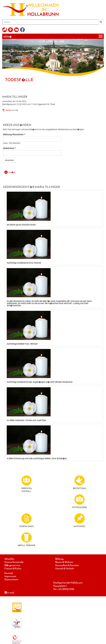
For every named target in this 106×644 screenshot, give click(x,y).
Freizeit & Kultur (13, 568)
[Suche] (50, 22)
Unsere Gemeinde (14, 562)
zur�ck (12, 172)
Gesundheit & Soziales (67, 565)
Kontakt (9, 573)
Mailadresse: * (9, 148)
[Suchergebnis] (101, 22)
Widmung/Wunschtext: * (14, 135)
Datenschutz (11, 579)
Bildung (59, 559)
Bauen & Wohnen (64, 562)
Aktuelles (9, 559)
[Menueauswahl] (53, 36)
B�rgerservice (12, 565)
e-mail (11, 593)
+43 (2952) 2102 (66, 589)
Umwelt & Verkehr (65, 568)
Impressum (10, 576)
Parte (8, 110)
